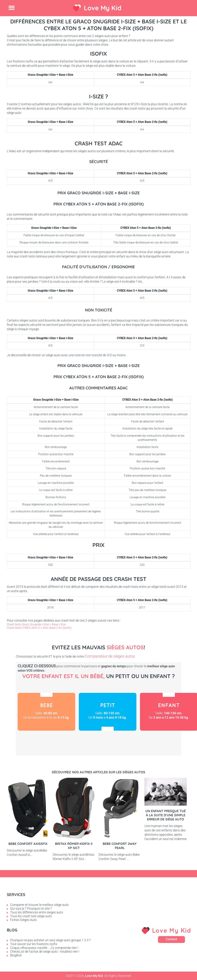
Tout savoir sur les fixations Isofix (34, 944)
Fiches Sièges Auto (23, 920)
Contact (171, 939)
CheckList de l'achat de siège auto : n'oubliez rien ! (45, 951)
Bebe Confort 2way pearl (120, 846)
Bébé (46, 712)
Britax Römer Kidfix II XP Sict (74, 846)
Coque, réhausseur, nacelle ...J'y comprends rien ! (44, 948)
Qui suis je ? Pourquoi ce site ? (31, 908)
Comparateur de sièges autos (110, 656)
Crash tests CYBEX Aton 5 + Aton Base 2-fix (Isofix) (39, 628)
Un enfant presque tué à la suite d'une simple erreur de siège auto (166, 815)
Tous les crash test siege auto (31, 916)
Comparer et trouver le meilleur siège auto (39, 905)
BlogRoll (16, 955)
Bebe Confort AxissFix (28, 844)
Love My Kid (103, 8)
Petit (108, 712)
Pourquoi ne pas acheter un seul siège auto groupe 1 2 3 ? (50, 940)
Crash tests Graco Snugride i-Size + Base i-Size (36, 624)
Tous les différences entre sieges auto (37, 912)
